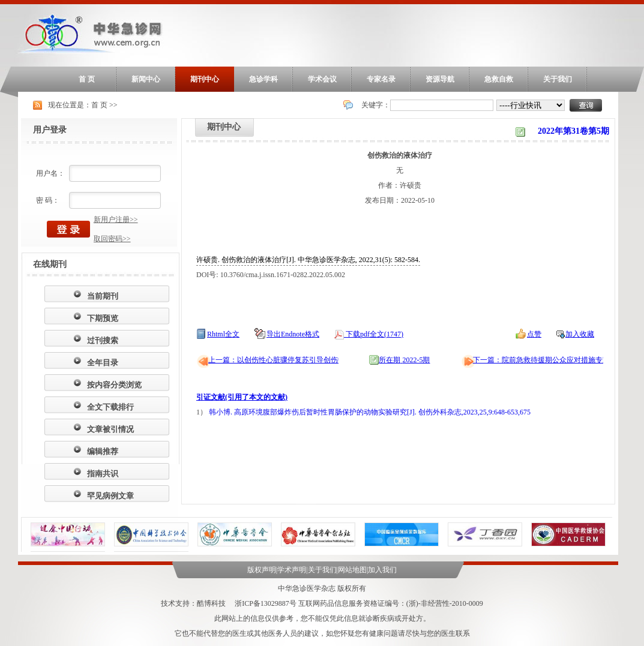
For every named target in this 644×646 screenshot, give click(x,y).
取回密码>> (112, 239)
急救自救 (499, 79)
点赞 (534, 334)
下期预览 (103, 318)
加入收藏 (580, 334)
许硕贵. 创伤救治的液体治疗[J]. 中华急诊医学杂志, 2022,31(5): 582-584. (308, 260)
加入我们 (382, 570)
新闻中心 (146, 79)
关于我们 (558, 79)
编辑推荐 (103, 451)
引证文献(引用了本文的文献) (242, 397)
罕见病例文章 (110, 496)
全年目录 (103, 363)
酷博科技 (211, 603)
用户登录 (50, 130)
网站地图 (352, 570)
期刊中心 (205, 79)
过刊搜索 (103, 340)
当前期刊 (103, 296)
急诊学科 (263, 79)
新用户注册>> (116, 220)
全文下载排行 (110, 407)
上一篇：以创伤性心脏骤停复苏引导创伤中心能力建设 (295, 360)
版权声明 (262, 570)
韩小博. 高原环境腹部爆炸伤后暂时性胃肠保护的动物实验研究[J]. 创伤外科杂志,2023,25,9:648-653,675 (370, 412)
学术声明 (292, 570)
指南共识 (103, 474)
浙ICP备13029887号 (266, 603)
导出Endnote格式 (293, 334)
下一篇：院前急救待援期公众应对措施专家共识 (549, 360)
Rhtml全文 (223, 334)
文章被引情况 (110, 429)
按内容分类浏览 (114, 385)
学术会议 (322, 79)
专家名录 (381, 79)
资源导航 (440, 79)
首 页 (87, 79)
